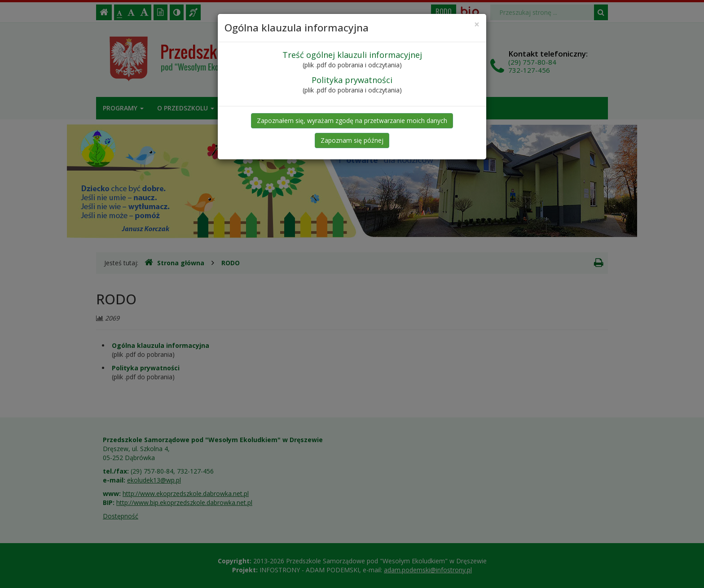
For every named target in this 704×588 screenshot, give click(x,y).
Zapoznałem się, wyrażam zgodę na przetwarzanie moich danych (352, 121)
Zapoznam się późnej (352, 140)
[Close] (477, 24)
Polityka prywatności (352, 80)
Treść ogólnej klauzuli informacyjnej (352, 55)
